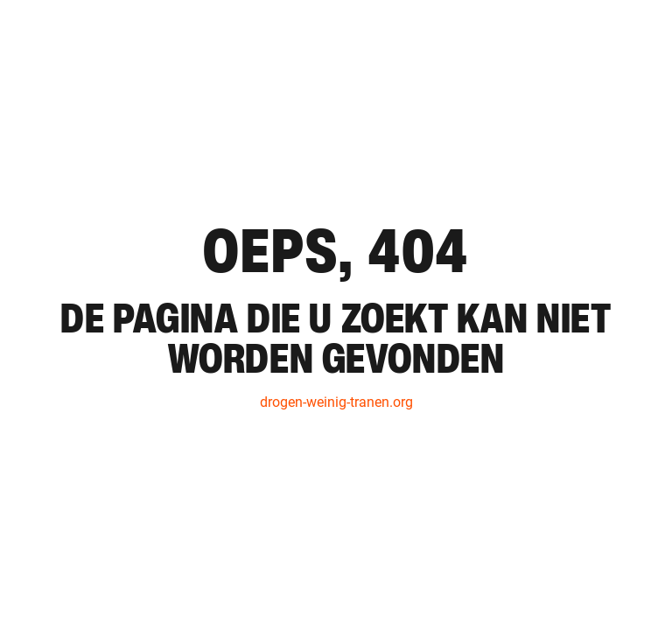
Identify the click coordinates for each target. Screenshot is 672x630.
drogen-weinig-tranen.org (336, 402)
